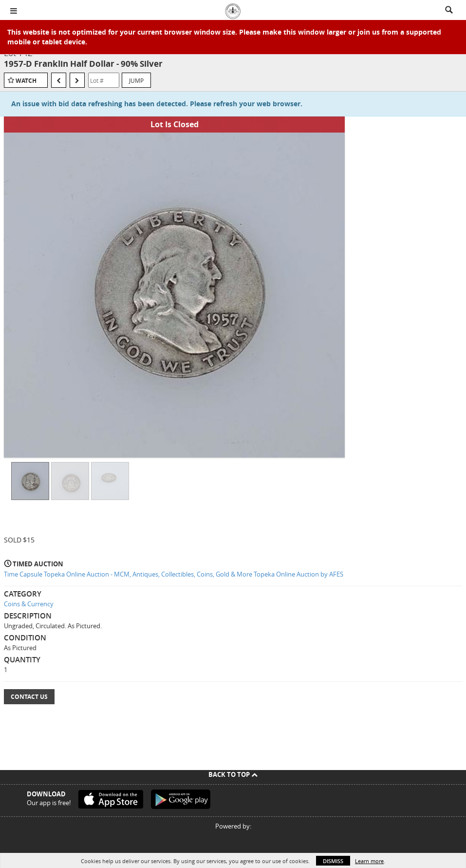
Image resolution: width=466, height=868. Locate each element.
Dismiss (333, 861)
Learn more (369, 861)
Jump (136, 80)
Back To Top (233, 774)
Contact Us (29, 697)
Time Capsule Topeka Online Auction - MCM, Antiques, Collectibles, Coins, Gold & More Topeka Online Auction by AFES (174, 574)
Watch (26, 81)
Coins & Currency (29, 604)
